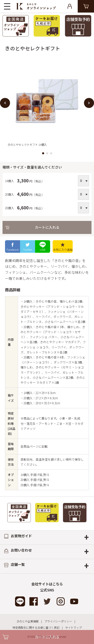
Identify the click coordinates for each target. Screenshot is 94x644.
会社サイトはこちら (47, 584)
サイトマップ (73, 627)
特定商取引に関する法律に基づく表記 (36, 627)
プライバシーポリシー (58, 621)
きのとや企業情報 (28, 621)
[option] (47, 103)
